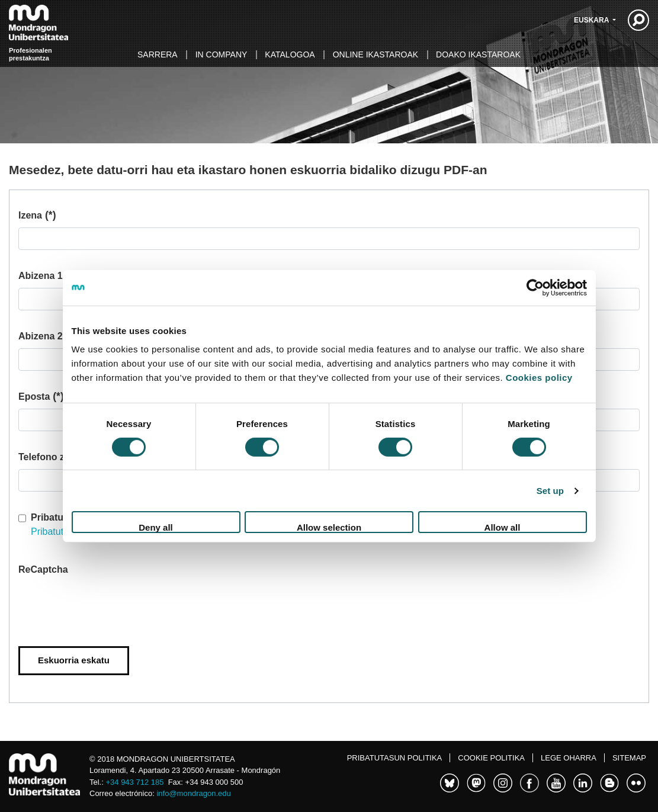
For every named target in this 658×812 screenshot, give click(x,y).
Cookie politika (491, 758)
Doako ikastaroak (478, 54)
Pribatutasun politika (395, 758)
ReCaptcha (43, 569)
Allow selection (329, 527)
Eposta (41, 397)
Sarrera (158, 54)
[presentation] (108, 605)
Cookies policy (539, 378)
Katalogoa (290, 54)
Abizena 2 (41, 336)
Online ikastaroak (375, 54)
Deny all (156, 527)
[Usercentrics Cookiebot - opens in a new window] (535, 287)
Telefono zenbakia (59, 457)
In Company (222, 54)
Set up (550, 491)
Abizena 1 (47, 276)
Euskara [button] (592, 20)
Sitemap (629, 758)
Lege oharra (569, 758)
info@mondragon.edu (193, 793)
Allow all (503, 527)
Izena (37, 215)
